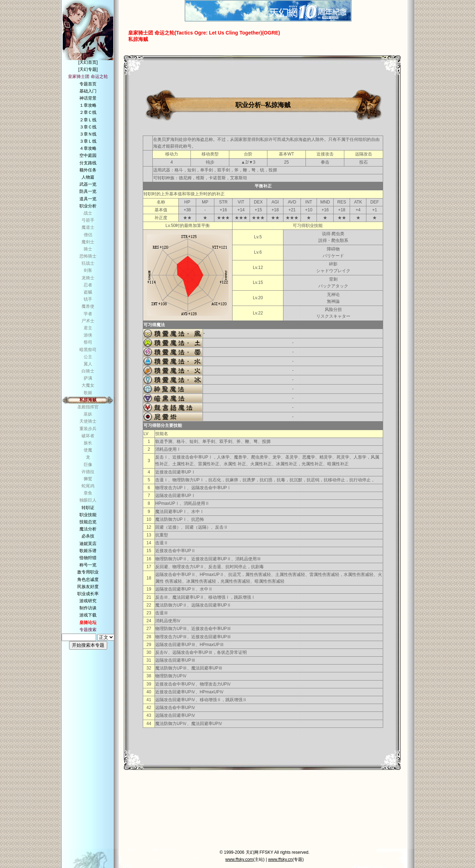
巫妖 (88, 414)
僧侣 (88, 235)
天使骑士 (88, 421)
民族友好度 (88, 587)
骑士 (88, 249)
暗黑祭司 (88, 350)
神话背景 (88, 98)
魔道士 (88, 227)
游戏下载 (88, 615)
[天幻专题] (88, 69)
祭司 (88, 342)
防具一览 (88, 191)
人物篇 (88, 177)
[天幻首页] (88, 62)
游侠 (88, 335)
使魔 (88, 450)
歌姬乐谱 (88, 551)
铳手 (88, 299)
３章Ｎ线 (88, 134)
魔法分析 (88, 529)
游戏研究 (88, 601)
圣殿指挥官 (88, 407)
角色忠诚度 (88, 579)
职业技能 (88, 515)
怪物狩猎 (88, 558)
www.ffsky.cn (280, 859)
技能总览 (88, 522)
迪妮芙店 (88, 544)
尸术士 (88, 321)
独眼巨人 (88, 500)
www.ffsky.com (239, 859)
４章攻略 (88, 148)
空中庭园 (88, 155)
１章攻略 (88, 105)
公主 (88, 357)
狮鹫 (88, 479)
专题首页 (88, 84)
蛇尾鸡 (88, 486)
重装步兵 (88, 429)
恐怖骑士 (88, 256)
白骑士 (88, 371)
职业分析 (88, 206)
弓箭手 (88, 220)
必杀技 (88, 536)
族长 (88, 443)
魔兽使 (88, 306)
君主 (88, 328)
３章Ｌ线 (88, 141)
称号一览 (88, 565)
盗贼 (88, 292)
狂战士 (88, 263)
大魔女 (88, 385)
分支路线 (88, 163)
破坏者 (88, 436)
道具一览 (88, 199)
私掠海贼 (88, 400)
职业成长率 (88, 594)
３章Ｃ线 (88, 127)
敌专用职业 (88, 572)
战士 (88, 213)
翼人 (88, 364)
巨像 (88, 465)
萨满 (88, 378)
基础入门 (88, 91)
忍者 (88, 285)
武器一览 (88, 184)
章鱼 (88, 493)
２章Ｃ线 (88, 112)
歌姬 (88, 393)
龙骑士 (88, 278)
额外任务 (88, 170)
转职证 (88, 508)
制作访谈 (88, 608)
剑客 (88, 270)
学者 (88, 314)
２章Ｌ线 (88, 120)
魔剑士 (88, 242)
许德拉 (88, 472)
